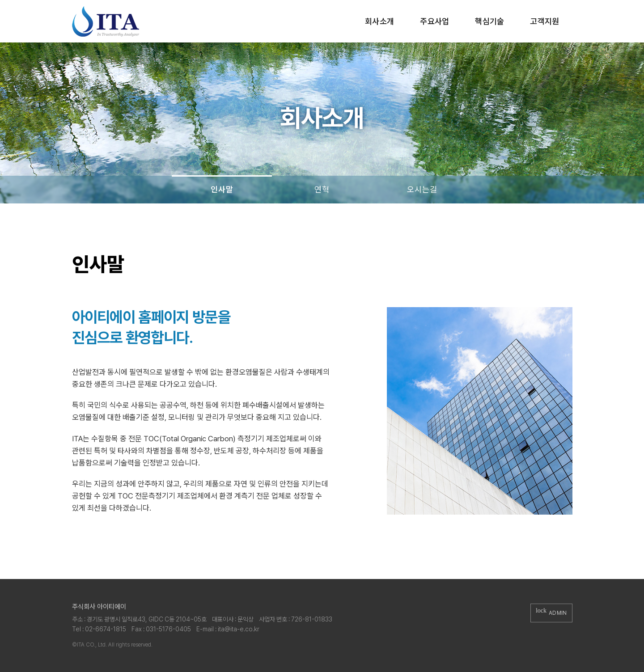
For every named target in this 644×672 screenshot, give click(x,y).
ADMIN (551, 613)
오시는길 (422, 189)
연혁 (322, 189)
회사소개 (379, 21)
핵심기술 (489, 21)
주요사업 (434, 21)
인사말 (222, 189)
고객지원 (544, 21)
